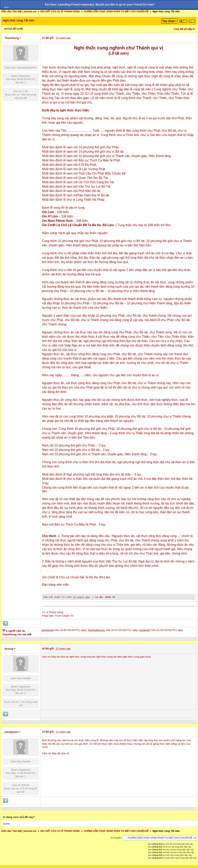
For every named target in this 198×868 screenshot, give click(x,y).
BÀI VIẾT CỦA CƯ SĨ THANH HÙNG (60, 12)
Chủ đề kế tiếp (183, 29)
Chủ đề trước (15, 29)
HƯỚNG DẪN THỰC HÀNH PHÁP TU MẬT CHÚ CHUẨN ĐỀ (116, 12)
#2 (43, 648)
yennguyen (11, 732)
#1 (43, 38)
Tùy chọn (168, 21)
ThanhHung (12, 38)
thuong (9, 649)
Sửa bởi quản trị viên (58, 597)
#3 (43, 732)
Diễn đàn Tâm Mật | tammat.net (19, 12)
